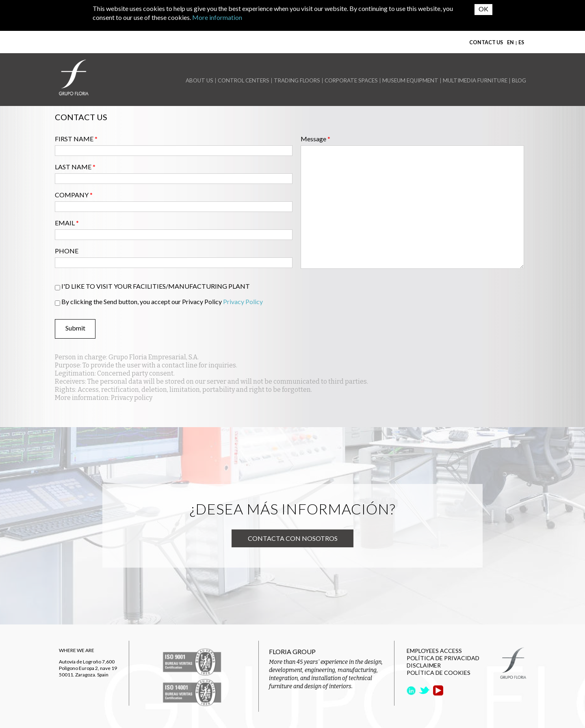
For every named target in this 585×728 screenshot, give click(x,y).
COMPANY (74, 195)
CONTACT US (486, 42)
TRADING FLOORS (297, 81)
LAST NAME (75, 167)
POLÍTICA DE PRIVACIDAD (443, 658)
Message (315, 139)
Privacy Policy (243, 301)
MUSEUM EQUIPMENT (410, 81)
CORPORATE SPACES (351, 81)
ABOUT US (199, 81)
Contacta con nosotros (293, 538)
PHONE (67, 251)
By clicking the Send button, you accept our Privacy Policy (162, 301)
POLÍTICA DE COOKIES (439, 673)
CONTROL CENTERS (244, 81)
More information (217, 17)
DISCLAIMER (424, 665)
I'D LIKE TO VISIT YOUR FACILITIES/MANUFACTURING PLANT (156, 286)
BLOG (519, 81)
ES (521, 42)
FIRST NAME (76, 139)
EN (510, 42)
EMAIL (67, 223)
